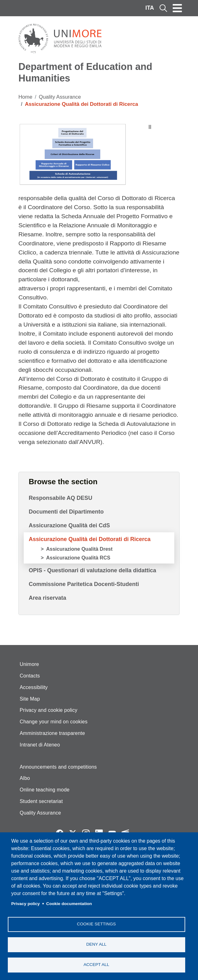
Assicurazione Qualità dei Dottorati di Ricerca (90, 539)
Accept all (96, 965)
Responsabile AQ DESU (60, 498)
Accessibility (34, 687)
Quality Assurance (60, 97)
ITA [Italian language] (150, 8)
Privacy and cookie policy (49, 710)
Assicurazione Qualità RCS (78, 558)
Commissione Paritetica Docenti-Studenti (84, 584)
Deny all (96, 944)
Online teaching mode (45, 790)
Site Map (30, 699)
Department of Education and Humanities (85, 72)
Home (25, 97)
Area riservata (47, 598)
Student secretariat (41, 801)
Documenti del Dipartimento (66, 512)
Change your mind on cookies (54, 722)
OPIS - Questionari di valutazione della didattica (92, 570)
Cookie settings (96, 924)
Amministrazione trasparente (52, 733)
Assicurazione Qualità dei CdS (69, 525)
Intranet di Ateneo (40, 745)
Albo (25, 778)
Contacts (30, 676)
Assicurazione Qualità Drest (79, 549)
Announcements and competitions (58, 767)
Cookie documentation (69, 904)
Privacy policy (25, 904)
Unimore (29, 664)
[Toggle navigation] (177, 8)
